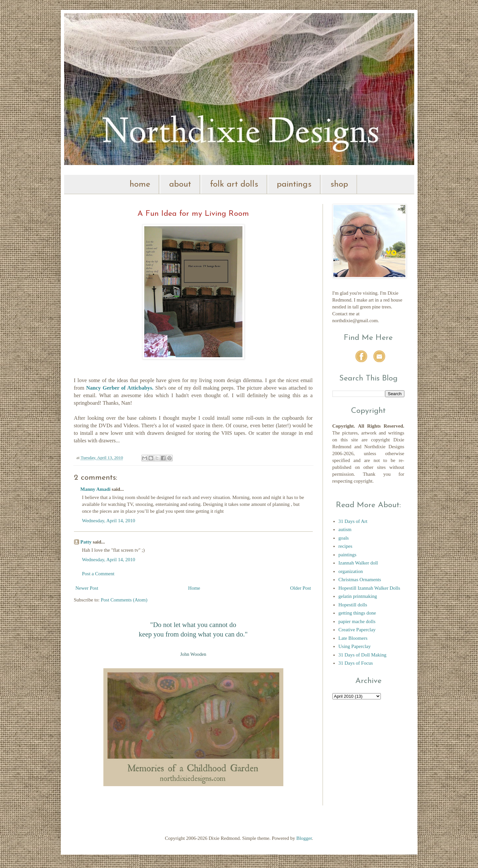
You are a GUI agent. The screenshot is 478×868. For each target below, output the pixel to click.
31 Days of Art (353, 521)
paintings (294, 185)
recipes (345, 546)
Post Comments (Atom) (124, 600)
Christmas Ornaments (360, 580)
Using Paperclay (354, 646)
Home (194, 588)
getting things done (357, 613)
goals (344, 538)
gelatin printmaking (358, 596)
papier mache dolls (357, 621)
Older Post (301, 588)
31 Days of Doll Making (362, 655)
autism (345, 529)
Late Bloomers (353, 638)
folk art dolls (234, 185)
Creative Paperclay (357, 630)
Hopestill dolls (353, 605)
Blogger (304, 838)
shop (339, 185)
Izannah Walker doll (358, 563)
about (180, 185)
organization (351, 571)
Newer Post (87, 588)
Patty (86, 542)
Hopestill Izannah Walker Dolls (369, 588)
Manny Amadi (96, 489)
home (140, 185)
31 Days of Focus (355, 663)
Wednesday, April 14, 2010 (109, 521)
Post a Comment (98, 574)
